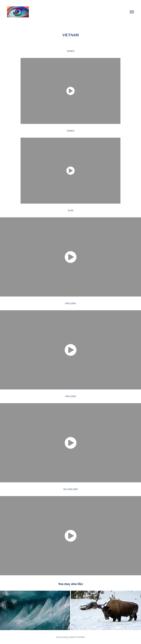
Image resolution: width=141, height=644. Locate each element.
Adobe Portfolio (77, 637)
